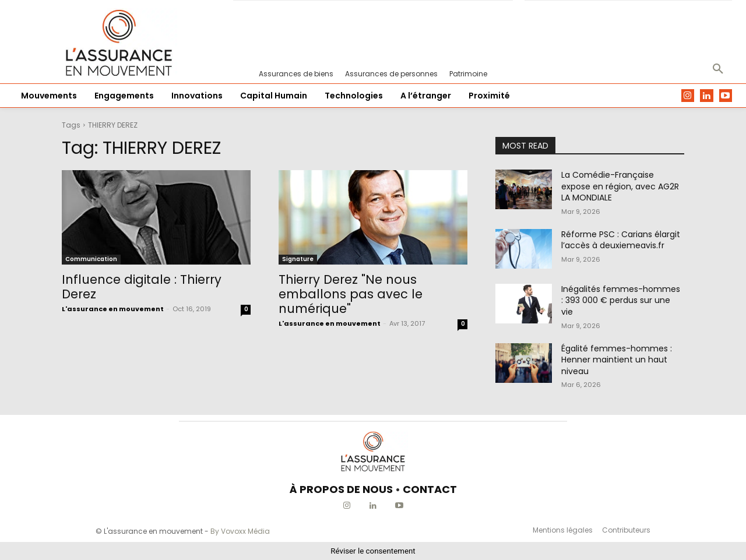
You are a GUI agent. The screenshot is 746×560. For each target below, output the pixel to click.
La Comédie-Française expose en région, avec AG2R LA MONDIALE (620, 186)
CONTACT (430, 489)
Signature (298, 259)
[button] (718, 69)
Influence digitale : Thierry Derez (142, 287)
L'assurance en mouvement (113, 309)
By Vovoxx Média (240, 531)
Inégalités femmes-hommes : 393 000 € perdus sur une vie (621, 300)
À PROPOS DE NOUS (341, 489)
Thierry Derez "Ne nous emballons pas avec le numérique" (351, 294)
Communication (91, 259)
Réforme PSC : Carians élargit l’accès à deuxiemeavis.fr (621, 240)
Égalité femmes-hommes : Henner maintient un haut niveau (617, 360)
